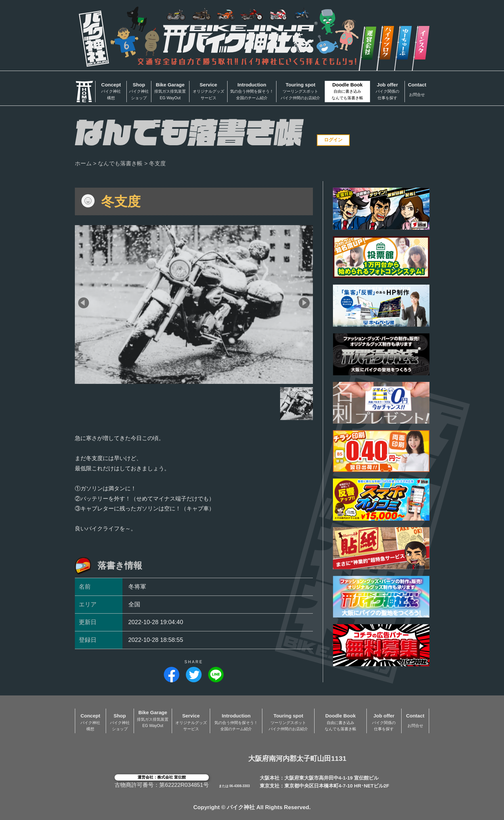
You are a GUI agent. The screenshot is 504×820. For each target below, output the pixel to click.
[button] (84, 303)
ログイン (333, 140)
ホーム (83, 164)
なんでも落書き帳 (120, 164)
